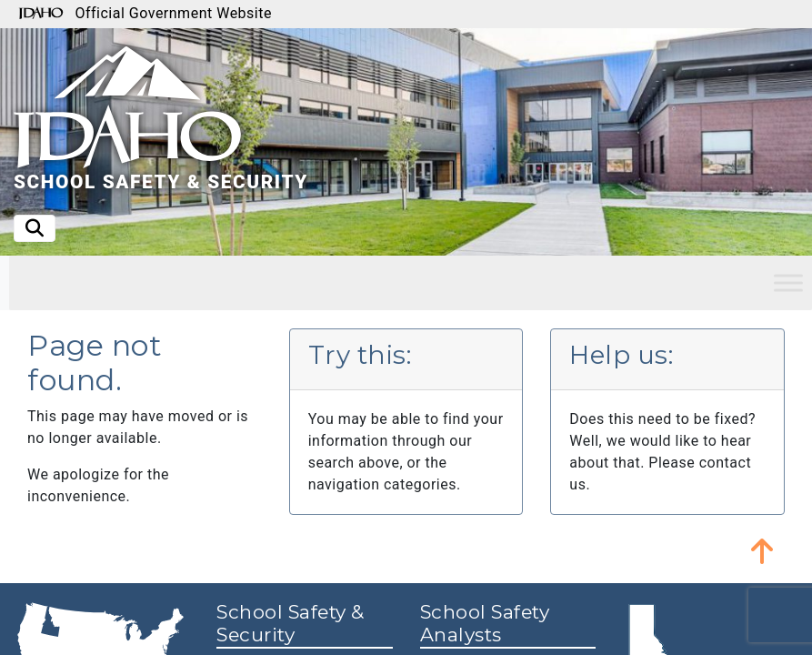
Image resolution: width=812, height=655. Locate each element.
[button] (762, 550)
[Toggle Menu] (788, 282)
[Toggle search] (35, 228)
